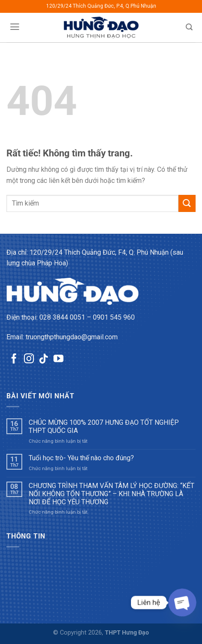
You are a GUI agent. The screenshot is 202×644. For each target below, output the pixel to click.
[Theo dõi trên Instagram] (29, 359)
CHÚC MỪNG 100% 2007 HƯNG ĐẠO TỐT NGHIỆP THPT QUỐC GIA (104, 426)
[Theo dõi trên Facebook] (14, 359)
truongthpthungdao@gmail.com (72, 337)
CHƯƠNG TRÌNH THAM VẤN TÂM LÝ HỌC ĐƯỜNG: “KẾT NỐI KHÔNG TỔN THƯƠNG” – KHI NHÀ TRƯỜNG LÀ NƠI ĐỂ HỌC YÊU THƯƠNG (111, 494)
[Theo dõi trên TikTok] (43, 359)
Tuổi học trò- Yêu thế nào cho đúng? (81, 458)
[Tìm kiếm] (189, 27)
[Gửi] (187, 203)
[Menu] (15, 27)
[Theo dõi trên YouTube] (58, 359)
